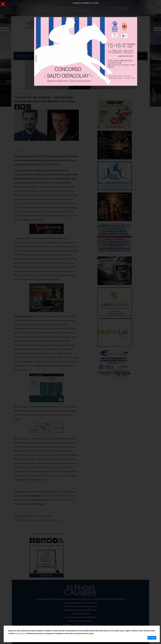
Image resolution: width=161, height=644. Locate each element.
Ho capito (152, 638)
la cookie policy (20, 633)
